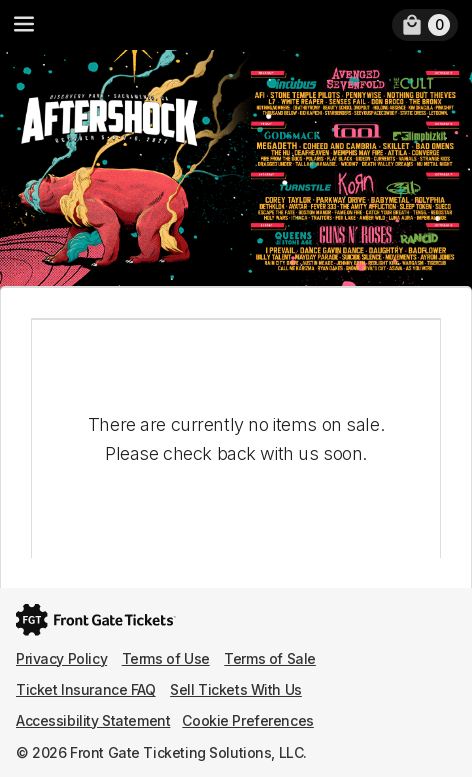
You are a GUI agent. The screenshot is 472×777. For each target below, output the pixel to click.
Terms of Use (166, 658)
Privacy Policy (61, 658)
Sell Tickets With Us (236, 689)
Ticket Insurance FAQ (86, 689)
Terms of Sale (270, 658)
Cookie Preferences (247, 720)
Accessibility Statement (93, 720)
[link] (425, 25)
